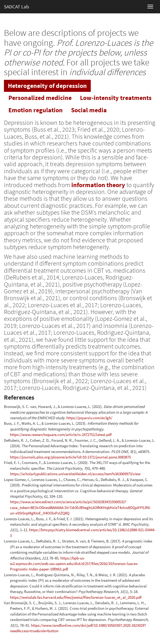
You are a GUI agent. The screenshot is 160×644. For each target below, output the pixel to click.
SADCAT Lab (17, 7)
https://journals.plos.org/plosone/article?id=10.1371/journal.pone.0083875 (70, 457)
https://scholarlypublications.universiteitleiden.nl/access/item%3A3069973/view (75, 474)
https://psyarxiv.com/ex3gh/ (89, 418)
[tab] (47, 86)
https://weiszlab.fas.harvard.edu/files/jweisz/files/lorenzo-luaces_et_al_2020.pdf (76, 597)
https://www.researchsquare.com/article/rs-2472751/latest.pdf (61, 435)
